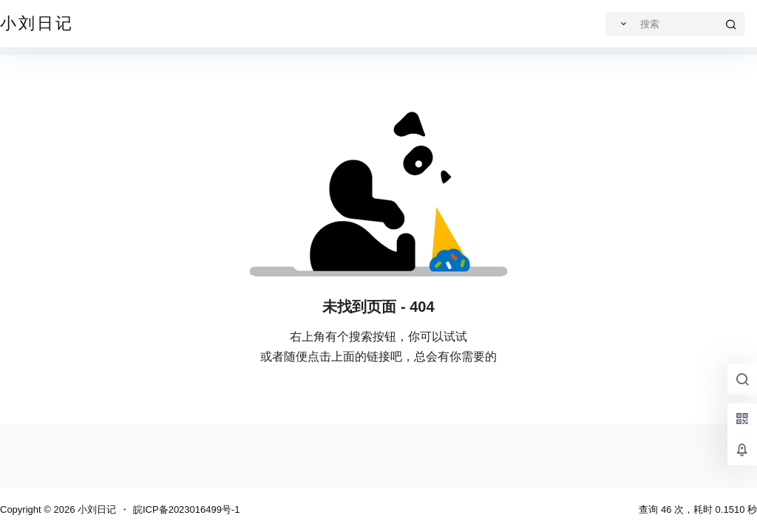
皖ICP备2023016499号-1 (187, 509)
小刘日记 (95, 509)
